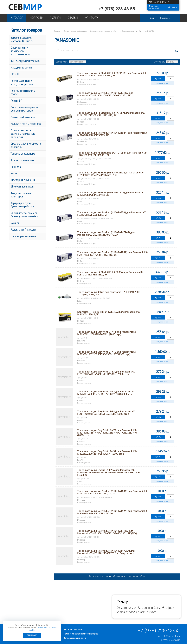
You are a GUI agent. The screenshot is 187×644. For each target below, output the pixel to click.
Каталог (17, 18)
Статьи (73, 18)
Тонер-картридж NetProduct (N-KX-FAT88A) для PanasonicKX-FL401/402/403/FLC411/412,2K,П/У (112, 492)
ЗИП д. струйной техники (25, 61)
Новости (36, 18)
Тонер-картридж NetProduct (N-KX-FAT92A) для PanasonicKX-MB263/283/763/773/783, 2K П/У (112, 512)
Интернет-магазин (73, 630)
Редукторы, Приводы (23, 230)
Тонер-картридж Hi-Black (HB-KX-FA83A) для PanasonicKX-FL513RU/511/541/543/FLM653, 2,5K (111, 174)
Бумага (15, 223)
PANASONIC (149, 31)
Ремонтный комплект (24, 117)
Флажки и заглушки (22, 160)
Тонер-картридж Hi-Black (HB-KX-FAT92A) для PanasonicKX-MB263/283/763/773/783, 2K (111, 194)
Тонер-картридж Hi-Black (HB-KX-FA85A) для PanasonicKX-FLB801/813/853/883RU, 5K (111, 273)
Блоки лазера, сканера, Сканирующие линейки (24, 215)
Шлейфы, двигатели (22, 187)
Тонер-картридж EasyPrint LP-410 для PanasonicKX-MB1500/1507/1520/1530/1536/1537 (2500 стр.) (107, 353)
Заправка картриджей (75, 638)
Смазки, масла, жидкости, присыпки (26, 146)
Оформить (172, 7)
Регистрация (166, 18)
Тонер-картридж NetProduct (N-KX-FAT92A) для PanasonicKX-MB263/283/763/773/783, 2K (112, 134)
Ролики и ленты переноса (26, 124)
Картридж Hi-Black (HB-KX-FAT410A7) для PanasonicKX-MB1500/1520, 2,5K (109, 313)
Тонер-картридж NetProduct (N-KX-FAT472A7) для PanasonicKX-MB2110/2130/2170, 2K (106, 234)
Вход (152, 18)
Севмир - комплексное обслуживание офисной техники (31, 7)
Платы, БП (16, 101)
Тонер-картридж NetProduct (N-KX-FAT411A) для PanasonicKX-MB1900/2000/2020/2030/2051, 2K (105, 94)
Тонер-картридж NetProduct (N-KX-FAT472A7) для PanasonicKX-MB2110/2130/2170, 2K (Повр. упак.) (106, 552)
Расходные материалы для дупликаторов (24, 109)
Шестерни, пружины (23, 180)
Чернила (16, 167)
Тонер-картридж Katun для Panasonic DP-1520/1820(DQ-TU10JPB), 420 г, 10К (110, 293)
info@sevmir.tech (171, 636)
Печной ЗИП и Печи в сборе (23, 93)
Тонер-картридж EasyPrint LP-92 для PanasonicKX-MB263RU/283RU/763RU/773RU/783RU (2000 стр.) (106, 393)
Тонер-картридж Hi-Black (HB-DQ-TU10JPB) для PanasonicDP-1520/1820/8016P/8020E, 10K (112, 154)
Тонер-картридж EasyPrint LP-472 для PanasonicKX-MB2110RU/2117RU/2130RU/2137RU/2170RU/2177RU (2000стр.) (107, 433)
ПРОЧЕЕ (15, 74)
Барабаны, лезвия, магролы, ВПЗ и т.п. (22, 40)
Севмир (176, 640)
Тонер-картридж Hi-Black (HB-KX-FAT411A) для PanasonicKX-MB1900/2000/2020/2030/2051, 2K (112, 74)
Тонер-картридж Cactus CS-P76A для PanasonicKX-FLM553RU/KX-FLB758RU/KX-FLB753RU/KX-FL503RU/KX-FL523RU (109, 472)
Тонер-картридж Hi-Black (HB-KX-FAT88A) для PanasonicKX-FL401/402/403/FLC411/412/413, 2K (111, 114)
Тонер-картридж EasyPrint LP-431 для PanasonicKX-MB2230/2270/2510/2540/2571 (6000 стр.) (107, 452)
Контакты (92, 18)
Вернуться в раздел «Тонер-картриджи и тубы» (117, 577)
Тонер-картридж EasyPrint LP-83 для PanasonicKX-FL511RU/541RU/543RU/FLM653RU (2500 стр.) (106, 373)
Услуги (55, 18)
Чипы (14, 174)
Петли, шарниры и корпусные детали (22, 83)
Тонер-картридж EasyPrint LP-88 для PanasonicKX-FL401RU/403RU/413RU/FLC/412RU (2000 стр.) (106, 413)
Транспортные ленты (23, 236)
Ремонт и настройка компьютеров (81, 634)
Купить (158, 79)
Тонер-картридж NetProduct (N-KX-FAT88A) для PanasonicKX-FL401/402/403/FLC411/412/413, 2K (112, 253)
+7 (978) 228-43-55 (117, 9)
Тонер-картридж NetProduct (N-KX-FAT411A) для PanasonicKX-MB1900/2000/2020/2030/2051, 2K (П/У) (107, 532)
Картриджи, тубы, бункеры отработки (22, 205)
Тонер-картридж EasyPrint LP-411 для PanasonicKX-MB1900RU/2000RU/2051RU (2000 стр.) (107, 333)
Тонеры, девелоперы (23, 154)
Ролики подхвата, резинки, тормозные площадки (23, 134)
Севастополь (125, 608)
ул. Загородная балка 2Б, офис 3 (154, 608)
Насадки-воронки (21, 68)
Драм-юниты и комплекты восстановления (20, 51)
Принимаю (32, 635)
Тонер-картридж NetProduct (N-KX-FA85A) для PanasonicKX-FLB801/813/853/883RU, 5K (112, 214)
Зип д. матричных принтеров (21, 195)
